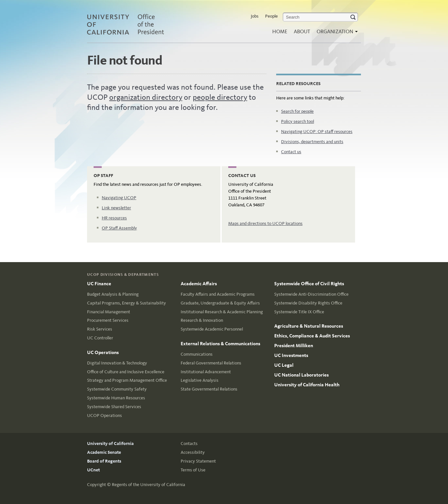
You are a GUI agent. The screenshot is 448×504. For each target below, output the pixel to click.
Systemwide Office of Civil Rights (309, 284)
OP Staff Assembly (119, 228)
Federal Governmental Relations (211, 363)
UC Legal (284, 365)
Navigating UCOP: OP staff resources (317, 132)
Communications (197, 354)
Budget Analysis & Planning (113, 294)
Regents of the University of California (149, 485)
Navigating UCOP (119, 198)
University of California (110, 444)
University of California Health (307, 385)
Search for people (297, 111)
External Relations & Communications (220, 344)
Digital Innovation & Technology (117, 363)
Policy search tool (298, 121)
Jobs (255, 16)
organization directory (146, 97)
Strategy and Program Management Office (127, 380)
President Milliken (294, 346)
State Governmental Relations (209, 389)
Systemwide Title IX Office (299, 312)
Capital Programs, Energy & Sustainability (127, 303)
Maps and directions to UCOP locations (265, 223)
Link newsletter (116, 208)
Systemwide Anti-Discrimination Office (311, 294)
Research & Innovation (202, 320)
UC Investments (291, 355)
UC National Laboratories (301, 375)
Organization (336, 33)
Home (280, 31)
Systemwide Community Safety (117, 389)
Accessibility (193, 452)
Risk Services (100, 329)
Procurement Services (108, 320)
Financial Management (109, 312)
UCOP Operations (105, 415)
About (302, 31)
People (271, 16)
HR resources (114, 218)
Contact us (291, 152)
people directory (220, 97)
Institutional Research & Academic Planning (222, 312)
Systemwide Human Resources (116, 398)
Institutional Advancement (206, 372)
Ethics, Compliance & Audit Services (312, 336)
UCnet (93, 470)
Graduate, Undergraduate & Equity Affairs (220, 303)
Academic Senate (104, 452)
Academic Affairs (199, 284)
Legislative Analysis (200, 380)
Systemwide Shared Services (114, 407)
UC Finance (99, 284)
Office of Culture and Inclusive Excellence (126, 372)
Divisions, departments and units (312, 142)
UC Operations (103, 352)
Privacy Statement (198, 461)
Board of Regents (104, 461)
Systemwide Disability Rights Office (308, 303)
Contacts (189, 444)
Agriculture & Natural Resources (309, 326)
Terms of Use (193, 470)
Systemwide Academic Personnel (212, 329)
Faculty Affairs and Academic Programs (218, 294)
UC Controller (100, 338)
